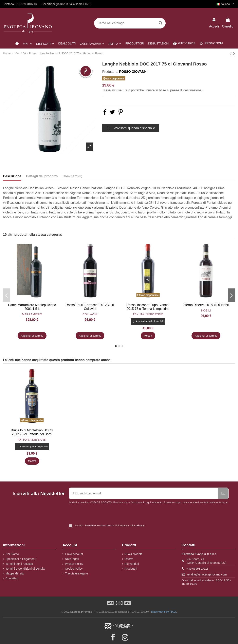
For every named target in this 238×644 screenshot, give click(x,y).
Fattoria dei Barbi (32, 440)
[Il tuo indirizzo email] (144, 493)
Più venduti (132, 564)
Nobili (206, 310)
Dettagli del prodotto (42, 176)
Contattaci (12, 578)
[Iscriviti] (223, 493)
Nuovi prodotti (134, 554)
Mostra (148, 336)
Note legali (72, 559)
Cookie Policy (74, 569)
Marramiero (32, 314)
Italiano (226, 4)
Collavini (90, 314)
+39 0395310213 (198, 569)
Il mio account (74, 554)
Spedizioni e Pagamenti (21, 559)
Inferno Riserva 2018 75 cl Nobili (206, 305)
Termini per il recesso (19, 564)
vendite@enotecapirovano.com (207, 574)
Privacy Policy (74, 564)
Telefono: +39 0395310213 (20, 4)
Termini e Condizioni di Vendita (25, 569)
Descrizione (12, 176)
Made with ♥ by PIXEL (164, 612)
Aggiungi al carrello (32, 336)
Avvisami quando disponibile (131, 128)
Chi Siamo (12, 554)
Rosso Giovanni (133, 72)
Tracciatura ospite (76, 573)
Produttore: (110, 72)
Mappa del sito (15, 573)
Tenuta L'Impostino (148, 314)
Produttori (131, 569)
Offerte (129, 559)
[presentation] (103, 514)
